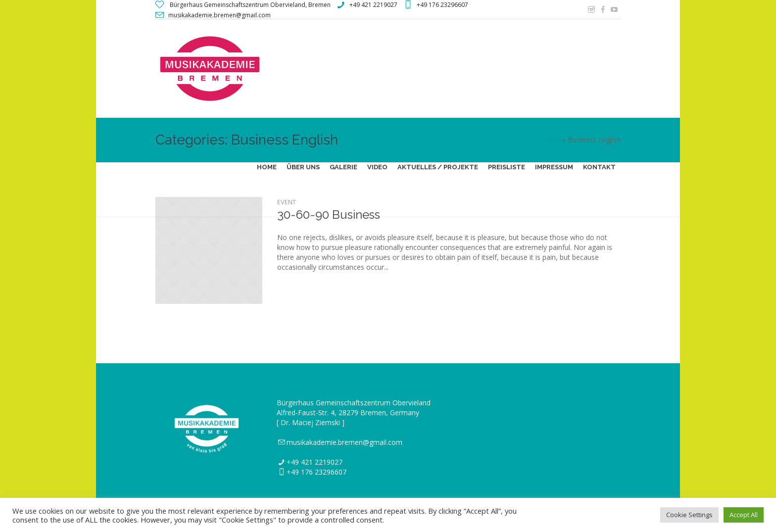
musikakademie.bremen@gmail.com (344, 442)
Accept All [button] (744, 515)
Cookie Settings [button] (689, 515)
